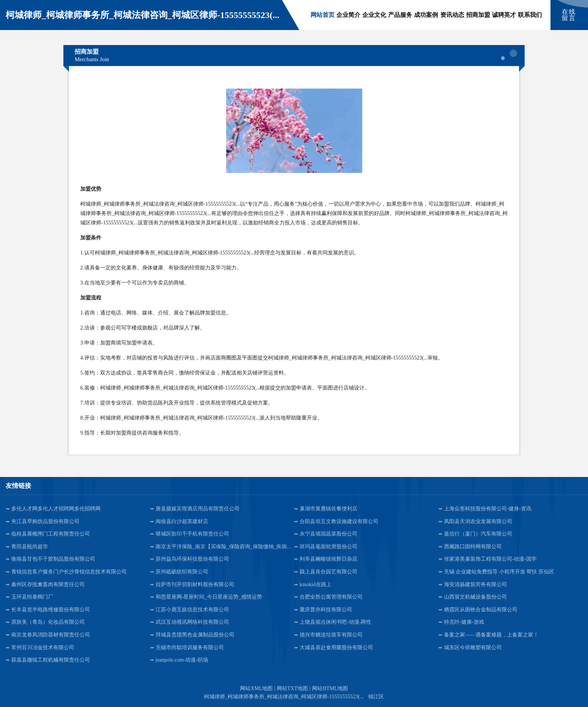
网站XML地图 (256, 688)
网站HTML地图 (330, 688)
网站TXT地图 (292, 688)
